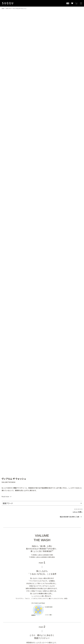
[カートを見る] (76, 3)
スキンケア (9, 8)
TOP (3, 8)
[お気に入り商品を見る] (72, 3)
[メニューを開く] (81, 3)
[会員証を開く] (68, 3)
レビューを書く (78, 512)
